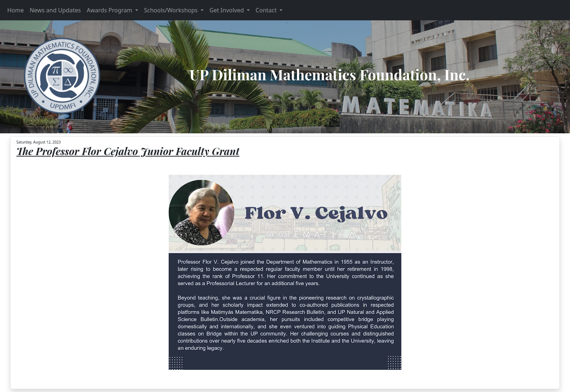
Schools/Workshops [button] (172, 10)
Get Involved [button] (227, 10)
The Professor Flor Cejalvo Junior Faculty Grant (128, 151)
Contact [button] (267, 10)
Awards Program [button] (110, 10)
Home (16, 10)
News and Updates (55, 10)
